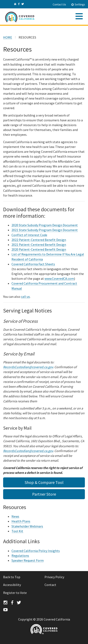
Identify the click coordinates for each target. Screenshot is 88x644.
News (15, 516)
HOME (8, 37)
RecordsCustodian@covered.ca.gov (28, 367)
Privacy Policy (54, 577)
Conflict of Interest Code (29, 235)
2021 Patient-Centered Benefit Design (39, 245)
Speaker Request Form (28, 560)
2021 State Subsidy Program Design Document (45, 230)
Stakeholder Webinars (27, 526)
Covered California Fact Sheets (33, 264)
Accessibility (12, 585)
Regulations (20, 556)
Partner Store (44, 494)
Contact (50, 585)
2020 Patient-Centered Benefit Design (39, 249)
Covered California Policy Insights (36, 551)
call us (25, 297)
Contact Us (59, 4)
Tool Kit (17, 531)
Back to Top (12, 577)
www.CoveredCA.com (59, 279)
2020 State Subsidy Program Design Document (45, 225)
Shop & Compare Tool (44, 482)
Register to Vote (15, 593)
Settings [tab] (78, 4)
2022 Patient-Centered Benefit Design (39, 240)
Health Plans (21, 521)
